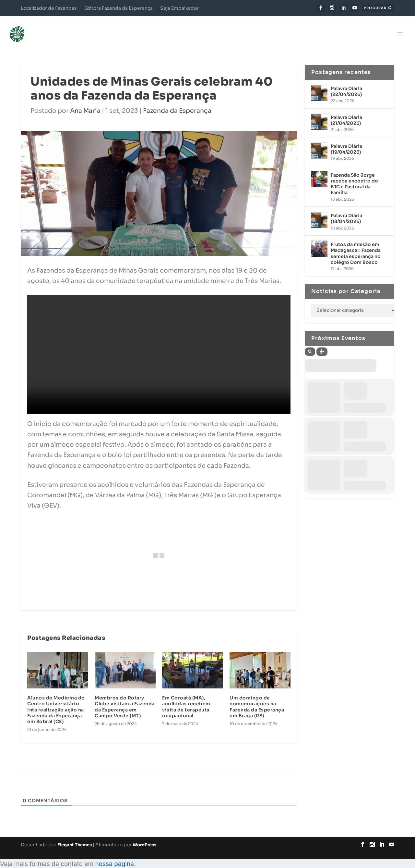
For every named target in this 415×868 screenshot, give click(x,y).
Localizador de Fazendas (49, 8)
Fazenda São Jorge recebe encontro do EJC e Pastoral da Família (354, 174)
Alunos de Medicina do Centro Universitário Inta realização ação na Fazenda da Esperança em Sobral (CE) (56, 700)
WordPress (144, 835)
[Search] (310, 342)
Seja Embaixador (179, 8)
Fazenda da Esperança (177, 101)
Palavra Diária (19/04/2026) (346, 139)
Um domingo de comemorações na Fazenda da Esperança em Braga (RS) (257, 697)
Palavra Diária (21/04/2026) (346, 111)
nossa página (114, 854)
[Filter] (322, 342)
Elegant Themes (75, 835)
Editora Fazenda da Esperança (119, 8)
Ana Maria (85, 101)
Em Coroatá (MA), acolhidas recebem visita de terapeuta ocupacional (186, 697)
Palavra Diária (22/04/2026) (346, 82)
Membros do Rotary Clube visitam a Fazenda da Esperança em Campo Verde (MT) (125, 697)
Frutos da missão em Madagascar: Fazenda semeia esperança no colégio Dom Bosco (356, 244)
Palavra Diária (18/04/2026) (346, 209)
